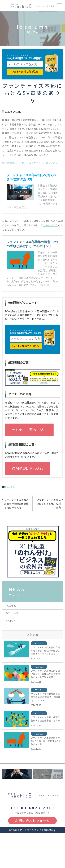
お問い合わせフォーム (32, 821)
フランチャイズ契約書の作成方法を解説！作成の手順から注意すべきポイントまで (45, 651)
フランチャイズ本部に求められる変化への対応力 (49, 504)
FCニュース (12, 613)
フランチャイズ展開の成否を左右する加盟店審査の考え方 (45, 719)
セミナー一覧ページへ (29, 430)
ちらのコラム (51, 225)
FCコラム (10, 487)
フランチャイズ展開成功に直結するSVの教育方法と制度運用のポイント (45, 697)
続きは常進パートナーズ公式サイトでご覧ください (30, 163)
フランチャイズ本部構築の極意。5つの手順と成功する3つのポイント (45, 741)
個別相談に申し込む (28, 469)
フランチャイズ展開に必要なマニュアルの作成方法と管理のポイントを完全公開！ (45, 674)
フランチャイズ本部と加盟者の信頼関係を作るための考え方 (16, 504)
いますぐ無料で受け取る (25, 72)
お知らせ (11, 621)
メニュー (59, 5)
